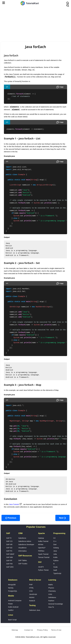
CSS (31, 591)
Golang (56, 548)
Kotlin (55, 557)
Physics (51, 588)
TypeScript (57, 574)
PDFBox (41, 551)
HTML (31, 588)
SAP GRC (10, 567)
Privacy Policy (42, 630)
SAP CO (9, 541)
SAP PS (9, 551)
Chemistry (52, 591)
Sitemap (15, 630)
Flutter (11, 604)
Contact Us (29, 630)
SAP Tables (23, 561)
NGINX (32, 598)
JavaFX (41, 567)
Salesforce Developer (26, 545)
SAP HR (9, 545)
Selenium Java (35, 610)
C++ (55, 541)
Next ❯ (62, 518)
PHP (31, 585)
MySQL (11, 588)
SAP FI (9, 538)
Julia (55, 554)
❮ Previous (11, 518)
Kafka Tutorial (43, 541)
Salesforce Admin (25, 541)
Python (56, 561)
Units (50, 594)
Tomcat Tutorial (44, 557)
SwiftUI (11, 610)
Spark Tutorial (43, 554)
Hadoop (41, 538)
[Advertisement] (35, 24)
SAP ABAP (10, 554)
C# (54, 538)
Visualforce (22, 548)
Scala (55, 567)
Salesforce (22, 538)
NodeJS (32, 601)
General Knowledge (56, 604)
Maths (51, 585)
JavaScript (33, 594)
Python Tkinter (43, 570)
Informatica (22, 551)
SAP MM (9, 557)
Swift (55, 570)
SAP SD (9, 548)
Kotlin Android (13, 607)
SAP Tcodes (23, 564)
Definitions (52, 598)
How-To (51, 607)
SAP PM (9, 564)
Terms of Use (56, 630)
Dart (55, 545)
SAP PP (9, 561)
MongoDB (12, 585)
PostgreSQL (13, 591)
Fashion (51, 601)
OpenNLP (42, 548)
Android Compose (15, 601)
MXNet (41, 545)
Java (55, 551)
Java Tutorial (14, 504)
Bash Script (12, 620)
